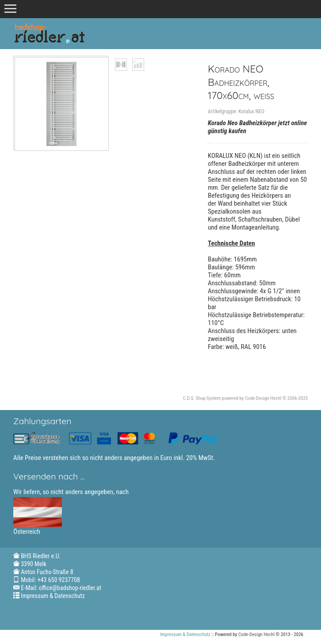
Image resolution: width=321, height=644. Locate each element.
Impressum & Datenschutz (53, 596)
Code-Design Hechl (263, 398)
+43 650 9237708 (59, 580)
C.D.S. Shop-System (202, 398)
